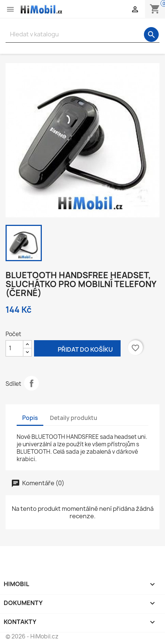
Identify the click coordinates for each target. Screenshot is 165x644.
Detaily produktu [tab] (74, 418)
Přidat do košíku (77, 349)
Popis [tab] (30, 418)
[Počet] (14, 348)
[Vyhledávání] (82, 34)
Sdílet (31, 383)
